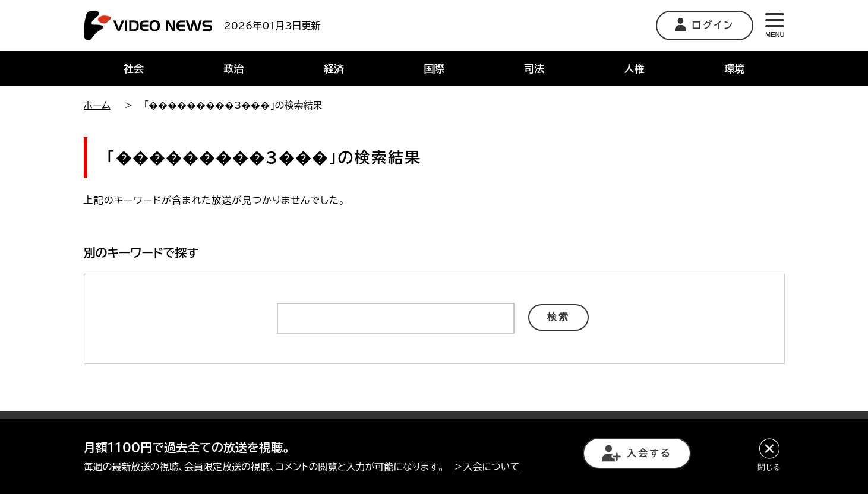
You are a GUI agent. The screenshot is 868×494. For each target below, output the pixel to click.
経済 (334, 69)
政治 (233, 69)
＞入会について (487, 467)
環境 (734, 69)
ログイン (705, 25)
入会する (637, 453)
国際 (434, 69)
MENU (775, 26)
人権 (635, 69)
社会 (134, 69)
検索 (558, 317)
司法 (534, 69)
